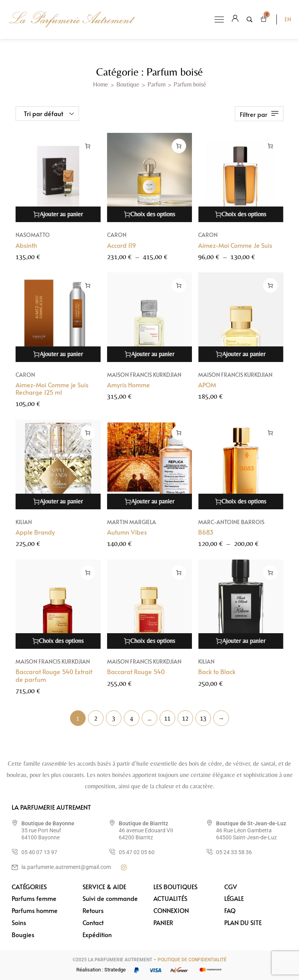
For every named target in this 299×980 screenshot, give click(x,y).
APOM (207, 385)
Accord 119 (121, 245)
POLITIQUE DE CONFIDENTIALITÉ (192, 960)
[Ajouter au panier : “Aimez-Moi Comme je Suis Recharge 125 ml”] (88, 285)
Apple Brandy (35, 540)
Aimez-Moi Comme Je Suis (235, 245)
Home (101, 84)
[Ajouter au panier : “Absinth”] (88, 146)
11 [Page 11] (167, 718)
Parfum (157, 84)
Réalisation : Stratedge (101, 970)
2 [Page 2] (96, 718)
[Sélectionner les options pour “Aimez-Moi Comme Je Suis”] (270, 146)
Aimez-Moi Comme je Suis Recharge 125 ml (52, 388)
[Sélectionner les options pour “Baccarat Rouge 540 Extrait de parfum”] (88, 580)
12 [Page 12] (185, 718)
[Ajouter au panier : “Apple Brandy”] (88, 441)
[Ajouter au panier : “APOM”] (270, 285)
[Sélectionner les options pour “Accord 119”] (179, 146)
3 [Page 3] (114, 718)
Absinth (26, 245)
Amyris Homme (128, 385)
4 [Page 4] (132, 718)
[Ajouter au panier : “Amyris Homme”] (179, 285)
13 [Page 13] (203, 718)
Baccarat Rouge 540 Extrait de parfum (54, 683)
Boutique (128, 84)
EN (288, 19)
